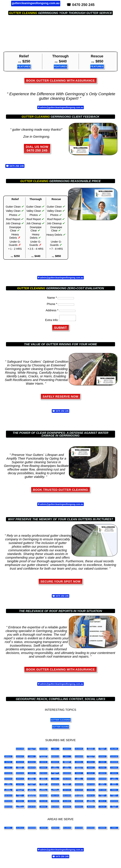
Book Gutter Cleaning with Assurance (60, 80)
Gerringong (20, 774)
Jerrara (114, 774)
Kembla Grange (32, 780)
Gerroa (32, 774)
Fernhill (91, 769)
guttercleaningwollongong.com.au (36, 3)
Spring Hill (91, 797)
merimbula (55, 829)
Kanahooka (8, 780)
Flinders (114, 769)
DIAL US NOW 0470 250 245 (37, 149)
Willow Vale (32, 808)
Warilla (102, 802)
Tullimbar (67, 802)
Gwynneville (43, 774)
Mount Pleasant (8, 791)
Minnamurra (79, 785)
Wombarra (67, 808)
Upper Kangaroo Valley (91, 802)
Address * (52, 310)
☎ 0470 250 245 (81, 5)
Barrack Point (102, 750)
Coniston (43, 763)
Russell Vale (20, 797)
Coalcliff (20, 763)
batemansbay (32, 829)
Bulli (67, 758)
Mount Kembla (102, 785)
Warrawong (114, 802)
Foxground (8, 774)
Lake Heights (114, 780)
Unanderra (79, 802)
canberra (102, 829)
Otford (91, 791)
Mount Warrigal (32, 791)
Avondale (67, 750)
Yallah (102, 808)
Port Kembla (102, 791)
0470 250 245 (17, 166)
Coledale (32, 763)
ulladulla (20, 829)
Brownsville (55, 758)
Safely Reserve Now (60, 398)
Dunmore (43, 769)
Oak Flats (67, 791)
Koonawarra (102, 780)
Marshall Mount (67, 785)
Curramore (114, 763)
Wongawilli (79, 808)
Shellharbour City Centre (79, 797)
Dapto (8, 769)
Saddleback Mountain (32, 797)
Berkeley (8, 758)
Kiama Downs (67, 780)
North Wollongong (55, 791)
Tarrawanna (8, 802)
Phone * (52, 304)
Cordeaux (55, 763)
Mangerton (55, 785)
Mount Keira (91, 785)
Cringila (91, 763)
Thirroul (20, 802)
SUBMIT (60, 329)
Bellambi (114, 750)
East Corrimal (55, 769)
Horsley (79, 774)
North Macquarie (43, 791)
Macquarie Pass (32, 785)
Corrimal (79, 763)
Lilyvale (20, 785)
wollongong (67, 829)
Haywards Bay (55, 774)
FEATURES (24, 67)
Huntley (91, 774)
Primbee (114, 791)
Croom (102, 763)
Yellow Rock (114, 808)
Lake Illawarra (8, 785)
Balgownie (79, 750)
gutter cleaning (23, 13)
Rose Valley (8, 797)
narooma (44, 829)
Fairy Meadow (67, 769)
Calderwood (79, 758)
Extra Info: (51, 321)
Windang (43, 808)
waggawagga (91, 829)
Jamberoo (102, 774)
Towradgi (55, 802)
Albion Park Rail (32, 750)
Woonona (91, 808)
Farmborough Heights (79, 769)
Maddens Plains (43, 785)
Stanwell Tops (114, 797)
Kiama (55, 780)
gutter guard (61, 728)
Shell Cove (55, 797)
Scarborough (44, 797)
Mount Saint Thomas (20, 791)
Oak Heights (79, 791)
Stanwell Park (102, 797)
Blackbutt (20, 758)
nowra (8, 829)
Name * (52, 298)
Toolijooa (43, 802)
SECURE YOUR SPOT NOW (60, 583)
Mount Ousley (114, 785)
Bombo (32, 758)
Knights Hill (91, 780)
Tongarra (32, 802)
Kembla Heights (43, 780)
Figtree (102, 769)
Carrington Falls (91, 757)
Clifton (8, 763)
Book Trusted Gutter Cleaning (60, 491)
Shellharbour (67, 797)
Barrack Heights (91, 750)
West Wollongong (20, 808)
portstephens (79, 829)
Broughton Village (43, 757)
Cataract (102, 758)
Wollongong (55, 808)
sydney (114, 829)
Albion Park (20, 750)
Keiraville (20, 780)
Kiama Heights (79, 780)
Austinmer (43, 750)
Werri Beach (8, 808)
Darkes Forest (20, 769)
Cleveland (114, 758)
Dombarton (32, 769)
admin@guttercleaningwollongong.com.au (62, 107)
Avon (55, 750)
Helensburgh (67, 774)
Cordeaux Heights (67, 763)
